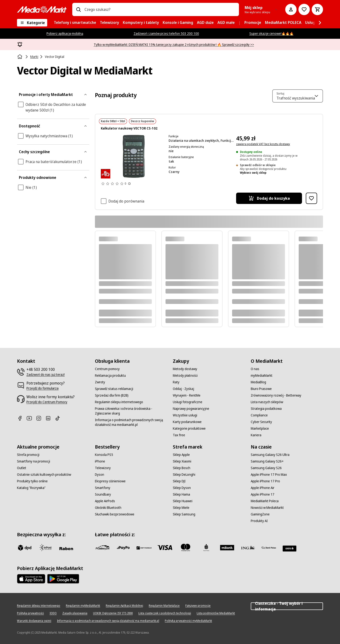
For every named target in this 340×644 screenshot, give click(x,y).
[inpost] (45, 548)
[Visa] (165, 548)
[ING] (248, 548)
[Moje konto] (291, 9)
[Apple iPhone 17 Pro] (265, 481)
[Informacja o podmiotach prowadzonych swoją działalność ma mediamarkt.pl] (131, 422)
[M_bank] (227, 548)
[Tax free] (179, 435)
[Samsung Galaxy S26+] (267, 461)
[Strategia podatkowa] (266, 409)
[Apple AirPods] (105, 501)
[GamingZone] (260, 514)
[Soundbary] (103, 494)
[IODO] (53, 613)
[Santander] (289, 549)
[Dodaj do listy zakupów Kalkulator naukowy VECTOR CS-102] (311, 198)
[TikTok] (59, 418)
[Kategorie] (32, 23)
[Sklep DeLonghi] (184, 475)
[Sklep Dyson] (182, 488)
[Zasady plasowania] (75, 613)
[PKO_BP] (206, 548)
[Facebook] (22, 418)
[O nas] (255, 369)
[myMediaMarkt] (262, 376)
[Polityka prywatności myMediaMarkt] (188, 621)
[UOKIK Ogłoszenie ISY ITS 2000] (113, 613)
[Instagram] (41, 418)
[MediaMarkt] (42, 9)
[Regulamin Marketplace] (164, 606)
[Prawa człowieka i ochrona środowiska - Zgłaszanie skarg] (131, 411)
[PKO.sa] (269, 548)
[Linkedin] (50, 418)
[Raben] (66, 549)
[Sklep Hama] (181, 494)
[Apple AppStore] (31, 579)
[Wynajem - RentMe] (187, 395)
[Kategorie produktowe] (189, 428)
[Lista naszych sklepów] (267, 402)
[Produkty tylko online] (32, 481)
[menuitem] (75, 23)
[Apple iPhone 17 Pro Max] (269, 475)
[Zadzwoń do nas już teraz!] (46, 375)
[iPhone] (100, 461)
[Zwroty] (100, 382)
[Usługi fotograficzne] (188, 402)
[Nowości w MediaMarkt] (267, 508)
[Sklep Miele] (181, 508)
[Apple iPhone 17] (263, 494)
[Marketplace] (260, 428)
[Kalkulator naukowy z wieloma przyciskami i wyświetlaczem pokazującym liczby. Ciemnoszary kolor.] (134, 156)
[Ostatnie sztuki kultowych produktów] (44, 475)
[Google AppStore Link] (63, 579)
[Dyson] (100, 475)
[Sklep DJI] (179, 481)
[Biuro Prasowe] (261, 389)
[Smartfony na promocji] (34, 461)
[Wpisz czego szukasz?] (78, 9)
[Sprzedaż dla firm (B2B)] (112, 395)
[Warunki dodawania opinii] (34, 621)
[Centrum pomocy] (107, 369)
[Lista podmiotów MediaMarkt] (216, 613)
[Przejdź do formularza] (42, 388)
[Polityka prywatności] (30, 613)
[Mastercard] (186, 548)
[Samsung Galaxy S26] (266, 468)
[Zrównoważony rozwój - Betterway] (276, 395)
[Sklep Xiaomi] (182, 461)
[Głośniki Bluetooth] (108, 508)
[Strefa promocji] (28, 455)
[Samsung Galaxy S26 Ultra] (270, 455)
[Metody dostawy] (185, 369)
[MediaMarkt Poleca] (265, 501)
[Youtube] (31, 418)
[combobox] (160, 9)
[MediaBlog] (258, 382)
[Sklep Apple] (181, 455)
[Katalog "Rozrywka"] (31, 488)
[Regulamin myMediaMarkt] (83, 606)
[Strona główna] (20, 57)
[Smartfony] (103, 488)
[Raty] (176, 382)
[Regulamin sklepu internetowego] (119, 402)
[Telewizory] (103, 468)
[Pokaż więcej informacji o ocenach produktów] (129, 184)
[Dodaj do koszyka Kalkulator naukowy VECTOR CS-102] (269, 198)
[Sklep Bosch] (182, 468)
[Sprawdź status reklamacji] (114, 389)
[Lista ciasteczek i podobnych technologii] (165, 613)
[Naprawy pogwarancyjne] (191, 409)
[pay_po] (123, 548)
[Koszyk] (317, 9)
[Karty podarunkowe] (187, 422)
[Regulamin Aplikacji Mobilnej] (124, 606)
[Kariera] (256, 435)
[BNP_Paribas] (144, 548)
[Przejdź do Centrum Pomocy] (47, 402)
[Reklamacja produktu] (110, 376)
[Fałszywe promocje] (198, 606)
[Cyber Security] (261, 422)
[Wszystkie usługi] (185, 415)
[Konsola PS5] (104, 455)
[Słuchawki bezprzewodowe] (115, 514)
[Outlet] (22, 468)
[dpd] (25, 548)
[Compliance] (259, 415)
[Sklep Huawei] (183, 501)
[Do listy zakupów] (304, 9)
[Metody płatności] (185, 376)
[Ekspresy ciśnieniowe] (110, 481)
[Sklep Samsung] (184, 514)
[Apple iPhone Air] (263, 488)
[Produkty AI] (259, 521)
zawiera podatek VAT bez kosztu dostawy (263, 144)
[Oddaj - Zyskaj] (183, 389)
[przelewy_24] (102, 548)
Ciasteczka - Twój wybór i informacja (287, 606)
